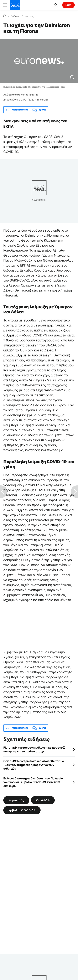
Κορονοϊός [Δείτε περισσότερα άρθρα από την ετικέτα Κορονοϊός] (16, 800)
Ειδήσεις (15, 16)
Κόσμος (29, 16)
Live (68, 5)
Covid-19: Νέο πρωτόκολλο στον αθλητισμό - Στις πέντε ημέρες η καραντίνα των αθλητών (34, 765)
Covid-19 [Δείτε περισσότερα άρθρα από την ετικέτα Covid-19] (43, 800)
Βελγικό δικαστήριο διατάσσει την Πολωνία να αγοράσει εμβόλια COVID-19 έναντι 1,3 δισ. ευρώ (33, 782)
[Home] (5, 16)
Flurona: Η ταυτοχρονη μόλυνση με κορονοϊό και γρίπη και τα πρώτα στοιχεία (34, 749)
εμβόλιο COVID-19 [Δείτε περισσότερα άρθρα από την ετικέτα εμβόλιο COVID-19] (22, 810)
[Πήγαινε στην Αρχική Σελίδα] (15, 5)
